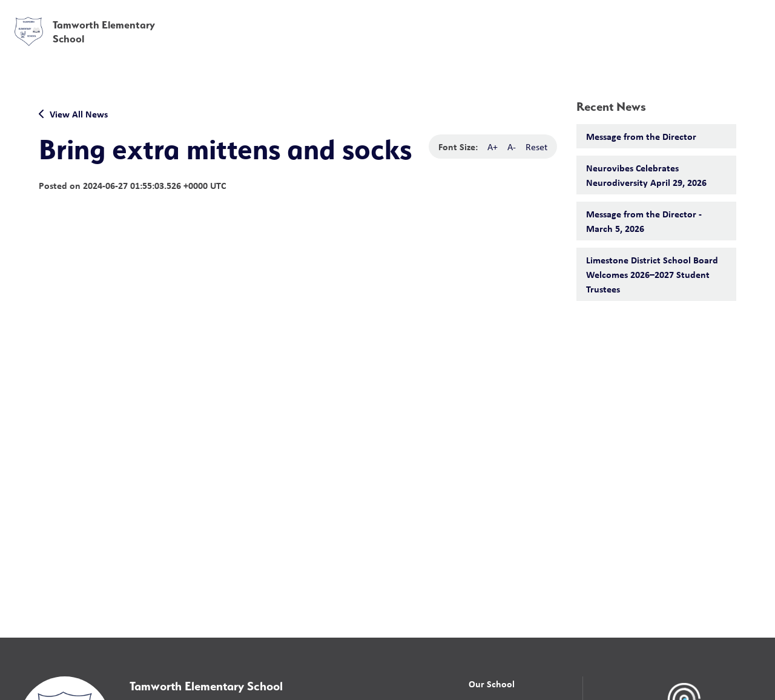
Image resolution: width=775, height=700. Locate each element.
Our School (492, 684)
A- (512, 147)
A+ (493, 147)
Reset (536, 147)
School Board (496, 18)
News (624, 44)
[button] (576, 18)
